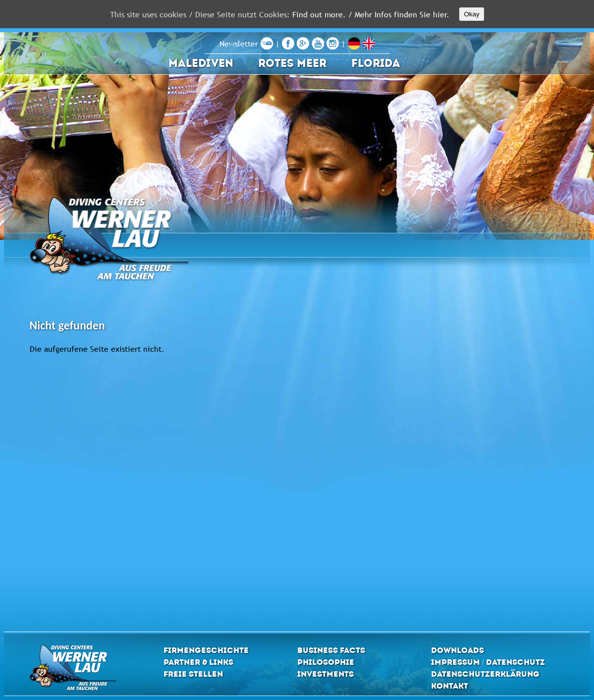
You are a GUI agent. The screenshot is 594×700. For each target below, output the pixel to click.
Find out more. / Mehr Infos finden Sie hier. (371, 14)
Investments (325, 674)
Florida (376, 63)
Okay (471, 14)
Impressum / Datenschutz (488, 662)
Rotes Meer (292, 63)
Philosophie (326, 662)
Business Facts (331, 650)
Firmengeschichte (206, 650)
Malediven (201, 63)
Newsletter (246, 44)
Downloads (458, 650)
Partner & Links (198, 662)
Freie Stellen (193, 674)
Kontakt (450, 686)
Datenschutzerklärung (485, 674)
